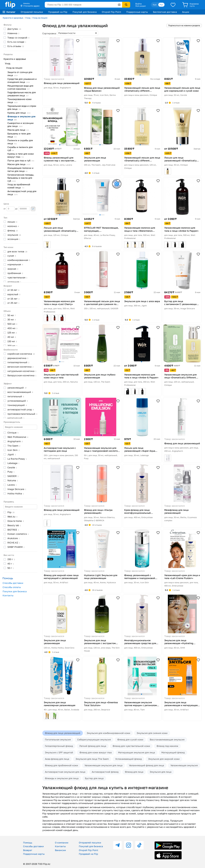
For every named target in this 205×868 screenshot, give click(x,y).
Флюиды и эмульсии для (21, 118)
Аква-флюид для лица (57, 759)
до (23, 209)
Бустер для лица (94, 778)
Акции (186, 12)
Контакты (8, 595)
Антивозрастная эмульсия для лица (65, 772)
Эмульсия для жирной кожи (164, 759)
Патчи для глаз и (21, 160)
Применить (33, 209)
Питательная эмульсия (58, 739)
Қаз (155, 5)
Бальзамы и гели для (19, 135)
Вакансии (60, 850)
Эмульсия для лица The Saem (92, 759)
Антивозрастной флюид (105, 772)
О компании (62, 843)
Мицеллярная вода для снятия (20, 87)
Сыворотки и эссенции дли (21, 125)
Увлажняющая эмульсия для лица (103, 765)
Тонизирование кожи (19, 101)
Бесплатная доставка (165, 12)
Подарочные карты (137, 12)
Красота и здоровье (13, 18)
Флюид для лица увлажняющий (63, 733)
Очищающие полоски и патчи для (20, 169)
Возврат (28, 850)
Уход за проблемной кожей (19, 186)
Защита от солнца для (20, 74)
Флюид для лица (134, 772)
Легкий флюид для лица (93, 746)
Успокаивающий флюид (128, 759)
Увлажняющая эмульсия (184, 765)
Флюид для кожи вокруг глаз (96, 752)
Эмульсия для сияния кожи (152, 733)
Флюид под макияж (167, 746)
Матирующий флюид (173, 752)
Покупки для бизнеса (15, 591)
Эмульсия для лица (161, 772)
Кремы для (19, 113)
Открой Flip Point (111, 12)
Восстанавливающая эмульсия (167, 739)
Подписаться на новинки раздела (184, 25)
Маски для (19, 164)
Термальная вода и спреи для (22, 107)
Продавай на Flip (58, 12)
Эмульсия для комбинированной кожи (108, 733)
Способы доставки (13, 583)
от (9, 209)
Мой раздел (141, 6)
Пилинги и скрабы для (20, 142)
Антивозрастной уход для (22, 193)
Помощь (28, 843)
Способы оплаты (12, 587)
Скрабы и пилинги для (20, 149)
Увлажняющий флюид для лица (146, 765)
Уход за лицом (40, 18)
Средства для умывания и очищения (22, 80)
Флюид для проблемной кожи (61, 765)
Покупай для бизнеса (85, 12)
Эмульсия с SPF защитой (59, 752)
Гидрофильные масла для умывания (22, 94)
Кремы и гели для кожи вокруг (21, 155)
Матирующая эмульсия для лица (137, 752)
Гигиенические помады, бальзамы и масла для (21, 178)
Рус (161, 5)
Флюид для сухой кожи (130, 739)
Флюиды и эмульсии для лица (62, 778)
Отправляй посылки (32, 12)
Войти (139, 4)
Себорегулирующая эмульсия (94, 739)
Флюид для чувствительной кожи (131, 746)
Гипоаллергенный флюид (59, 746)
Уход (28, 18)
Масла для (18, 130)
